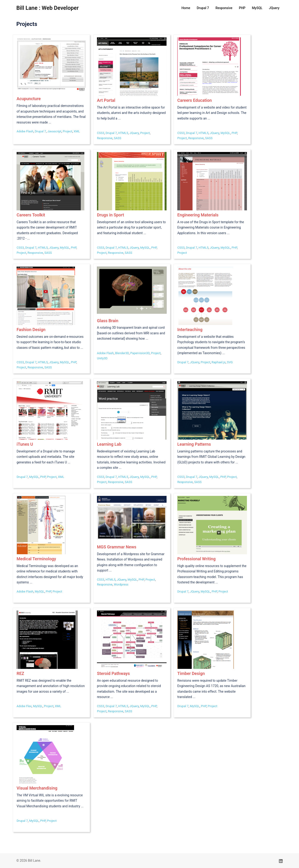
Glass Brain (108, 321)
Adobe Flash (25, 131)
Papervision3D (140, 353)
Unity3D (102, 358)
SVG (230, 362)
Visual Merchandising (37, 788)
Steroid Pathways (113, 673)
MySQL (257, 8)
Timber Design (191, 673)
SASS (117, 138)
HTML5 (123, 133)
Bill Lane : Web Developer (48, 8)
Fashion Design (31, 330)
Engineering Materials (198, 215)
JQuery (274, 8)
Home (186, 8)
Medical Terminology (36, 559)
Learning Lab (109, 444)
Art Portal (106, 100)
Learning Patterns (194, 444)
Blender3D (122, 353)
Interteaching (190, 330)
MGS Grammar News (117, 547)
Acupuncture (29, 99)
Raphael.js (219, 362)
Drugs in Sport (110, 215)
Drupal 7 (203, 8)
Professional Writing (196, 559)
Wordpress (121, 584)
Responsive (224, 8)
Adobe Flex (24, 706)
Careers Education (195, 100)
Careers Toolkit (31, 215)
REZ (20, 673)
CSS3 (101, 133)
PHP (242, 8)
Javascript (54, 131)
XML (77, 131)
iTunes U (25, 444)
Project (68, 131)
